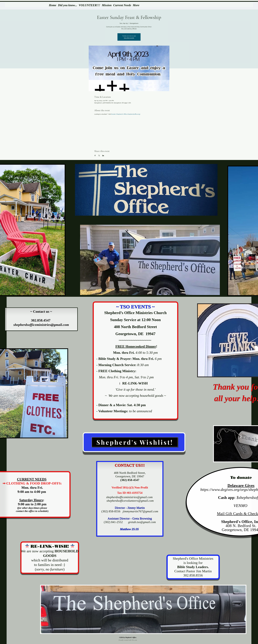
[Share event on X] (99, 156)
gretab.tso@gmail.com (142, 522)
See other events (129, 38)
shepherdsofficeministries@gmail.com (41, 325)
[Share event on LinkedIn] (103, 156)
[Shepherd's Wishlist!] (135, 442)
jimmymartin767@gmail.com (140, 511)
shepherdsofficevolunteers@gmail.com (130, 501)
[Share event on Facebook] (95, 156)
